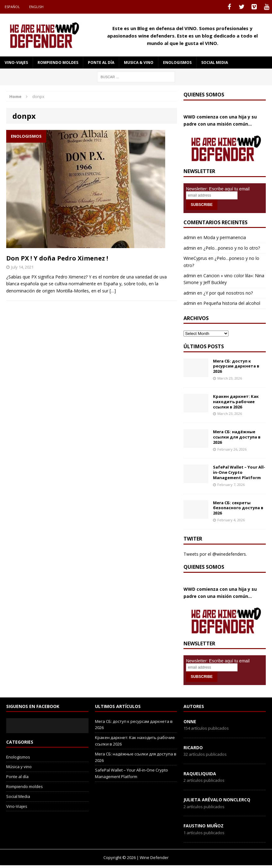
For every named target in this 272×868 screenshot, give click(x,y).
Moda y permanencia (225, 237)
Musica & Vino (139, 62)
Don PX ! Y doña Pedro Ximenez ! (57, 258)
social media (215, 62)
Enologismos (177, 62)
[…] (113, 291)
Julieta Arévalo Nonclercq (217, 800)
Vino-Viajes (16, 62)
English (36, 7)
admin (190, 237)
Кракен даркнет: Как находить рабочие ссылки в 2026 (236, 402)
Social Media (18, 796)
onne (190, 721)
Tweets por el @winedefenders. (215, 554)
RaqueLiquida (200, 774)
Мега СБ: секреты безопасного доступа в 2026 (238, 508)
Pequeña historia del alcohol (232, 303)
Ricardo (193, 748)
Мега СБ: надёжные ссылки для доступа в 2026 (237, 437)
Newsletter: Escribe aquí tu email (218, 189)
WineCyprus (195, 258)
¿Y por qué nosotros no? (228, 293)
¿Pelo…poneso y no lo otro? (232, 248)
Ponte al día (101, 62)
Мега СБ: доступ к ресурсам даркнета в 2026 (236, 366)
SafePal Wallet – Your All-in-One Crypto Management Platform (239, 472)
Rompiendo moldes (58, 62)
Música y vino (19, 767)
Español (12, 7)
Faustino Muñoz (204, 826)
